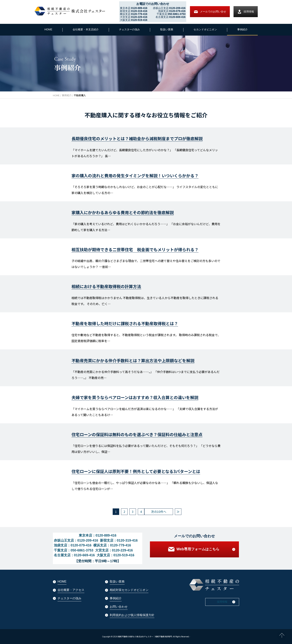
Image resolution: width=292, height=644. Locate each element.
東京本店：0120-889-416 (98, 535)
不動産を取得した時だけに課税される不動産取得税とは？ (125, 323)
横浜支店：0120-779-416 (112, 545)
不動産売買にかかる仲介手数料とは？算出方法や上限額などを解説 (133, 360)
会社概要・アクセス (71, 590)
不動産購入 (80, 95)
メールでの (210, 12)
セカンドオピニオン (205, 29)
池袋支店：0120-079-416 (73, 545)
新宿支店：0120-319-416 (119, 540)
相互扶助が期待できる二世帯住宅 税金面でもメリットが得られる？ (135, 249)
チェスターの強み (129, 29)
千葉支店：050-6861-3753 (74, 550)
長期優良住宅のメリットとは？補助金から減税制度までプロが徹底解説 (137, 138)
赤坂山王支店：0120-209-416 (76, 540)
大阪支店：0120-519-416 (115, 555)
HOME (48, 29)
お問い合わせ (119, 607)
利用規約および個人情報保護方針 (132, 615)
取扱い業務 (167, 29)
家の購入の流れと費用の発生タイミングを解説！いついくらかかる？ (135, 175)
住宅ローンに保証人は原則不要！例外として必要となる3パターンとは (136, 471)
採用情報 (246, 12)
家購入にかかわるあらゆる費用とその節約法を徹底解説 (123, 212)
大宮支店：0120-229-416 (114, 550)
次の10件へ (159, 512)
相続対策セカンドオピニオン (129, 590)
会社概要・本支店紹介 (86, 29)
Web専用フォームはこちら (195, 550)
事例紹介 (242, 29)
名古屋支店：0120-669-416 (74, 555)
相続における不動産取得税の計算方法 (106, 286)
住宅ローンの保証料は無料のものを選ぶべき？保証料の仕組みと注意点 (137, 434)
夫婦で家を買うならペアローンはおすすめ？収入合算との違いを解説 (135, 397)
